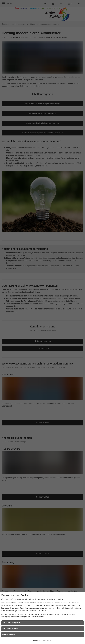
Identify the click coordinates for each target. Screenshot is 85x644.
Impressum (37, 640)
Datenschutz (48, 640)
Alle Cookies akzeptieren (11, 623)
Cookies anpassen (9, 634)
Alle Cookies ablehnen (10, 629)
